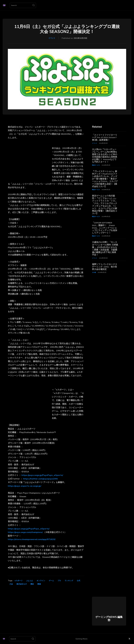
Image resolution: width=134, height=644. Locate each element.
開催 (39, 584)
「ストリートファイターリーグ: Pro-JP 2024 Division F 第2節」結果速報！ (105, 138)
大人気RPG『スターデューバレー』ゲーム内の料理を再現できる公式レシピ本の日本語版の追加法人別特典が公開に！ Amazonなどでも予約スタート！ (105, 156)
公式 (79, 581)
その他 (94, 272)
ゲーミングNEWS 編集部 (109, 619)
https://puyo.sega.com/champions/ (25, 532)
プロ (59, 581)
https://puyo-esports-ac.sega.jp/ (25, 486)
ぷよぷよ (30, 581)
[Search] (33, 5)
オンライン (41, 581)
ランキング (69, 581)
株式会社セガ (22, 584)
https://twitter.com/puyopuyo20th (40, 479)
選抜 (32, 584)
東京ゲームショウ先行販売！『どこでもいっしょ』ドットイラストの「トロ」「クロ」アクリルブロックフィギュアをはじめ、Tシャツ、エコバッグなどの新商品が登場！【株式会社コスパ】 (105, 205)
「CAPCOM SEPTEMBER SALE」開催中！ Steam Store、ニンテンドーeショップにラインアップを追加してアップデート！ (105, 228)
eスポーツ (19, 581)
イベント (52, 38)
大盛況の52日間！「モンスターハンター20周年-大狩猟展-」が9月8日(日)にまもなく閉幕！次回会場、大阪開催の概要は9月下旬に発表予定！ (105, 249)
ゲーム (51, 581)
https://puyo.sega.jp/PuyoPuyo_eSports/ (42, 475)
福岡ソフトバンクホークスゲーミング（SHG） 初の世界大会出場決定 (105, 267)
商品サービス (96, 165)
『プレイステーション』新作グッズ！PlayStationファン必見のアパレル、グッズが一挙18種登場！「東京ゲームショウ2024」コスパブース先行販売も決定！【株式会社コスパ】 (105, 179)
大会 (11, 584)
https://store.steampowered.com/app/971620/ (32, 539)
